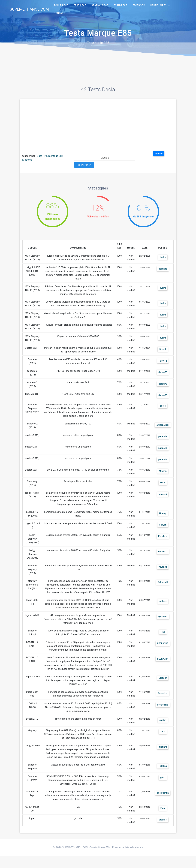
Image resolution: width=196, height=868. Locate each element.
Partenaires (158, 5)
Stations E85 (100, 5)
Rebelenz (162, 537)
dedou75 (162, 373)
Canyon (162, 526)
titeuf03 (162, 824)
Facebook (139, 5)
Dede (162, 484)
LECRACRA (162, 644)
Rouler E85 (61, 5)
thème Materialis (134, 852)
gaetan (162, 725)
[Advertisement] (98, 127)
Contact (59, 13)
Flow (162, 813)
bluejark (162, 752)
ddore (162, 407)
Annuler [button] (160, 154)
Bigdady (162, 683)
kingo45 (162, 495)
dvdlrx (162, 257)
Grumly (162, 514)
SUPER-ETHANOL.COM (29, 9)
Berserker (162, 698)
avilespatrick (162, 426)
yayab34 (162, 568)
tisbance (162, 269)
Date (39, 156)
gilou (162, 782)
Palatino (162, 771)
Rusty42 (162, 361)
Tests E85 (80, 5)
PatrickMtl (162, 583)
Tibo (162, 633)
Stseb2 (162, 350)
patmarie (162, 437)
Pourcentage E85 (53, 156)
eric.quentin (162, 798)
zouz (162, 736)
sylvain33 (162, 618)
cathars (162, 602)
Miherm (162, 472)
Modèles (27, 160)
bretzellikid (162, 710)
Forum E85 (120, 5)
